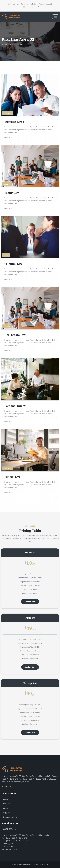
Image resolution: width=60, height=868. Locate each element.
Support (7, 813)
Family (6, 255)
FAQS (6, 799)
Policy (6, 808)
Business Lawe (14, 122)
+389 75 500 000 (9, 829)
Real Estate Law (15, 335)
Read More (8, 137)
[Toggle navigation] (55, 17)
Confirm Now (30, 602)
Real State (8, 113)
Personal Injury (15, 406)
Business (7, 184)
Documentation (10, 817)
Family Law (12, 193)
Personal (7, 397)
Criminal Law (13, 264)
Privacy (6, 804)
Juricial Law (12, 477)
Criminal (7, 326)
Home (4, 45)
